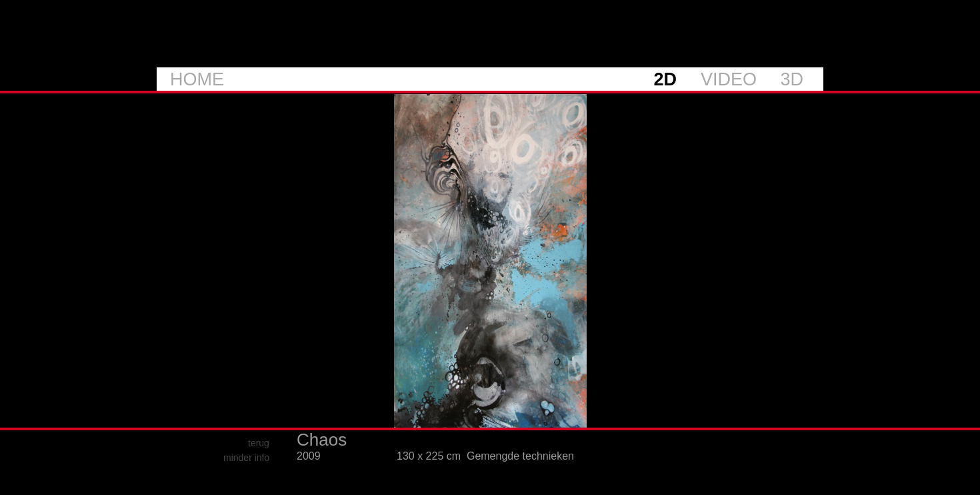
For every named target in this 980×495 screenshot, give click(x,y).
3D (792, 79)
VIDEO (729, 79)
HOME (197, 79)
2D (665, 79)
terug (259, 443)
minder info (246, 458)
